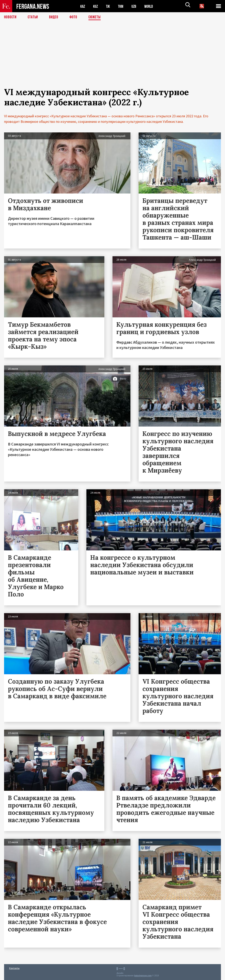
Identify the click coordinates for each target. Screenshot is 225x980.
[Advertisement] (112, 58)
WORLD (152, 6)
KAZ (83, 6)
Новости (11, 17)
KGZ (96, 6)
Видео (55, 17)
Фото (75, 17)
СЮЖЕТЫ (97, 17)
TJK (109, 6)
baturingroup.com (143, 976)
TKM (123, 6)
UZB (137, 6)
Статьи (34, 17)
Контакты (14, 968)
